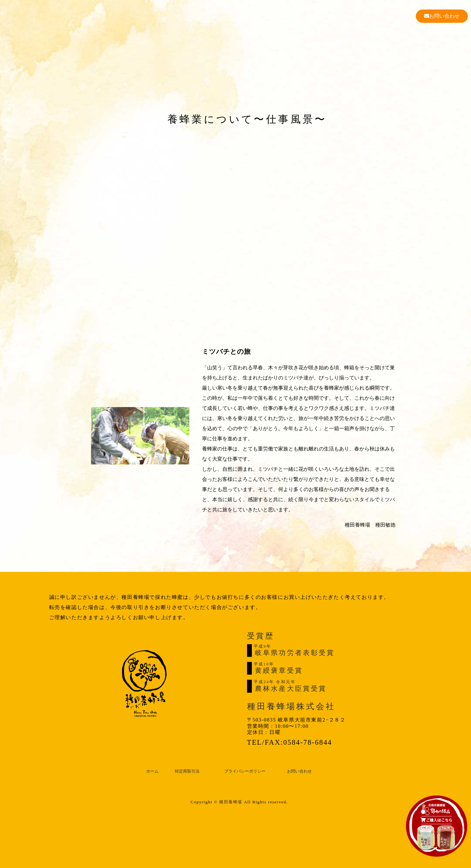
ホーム (152, 771)
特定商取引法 (187, 771)
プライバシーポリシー (245, 771)
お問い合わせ (442, 16)
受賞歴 (261, 636)
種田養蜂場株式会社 (291, 706)
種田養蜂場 (231, 802)
